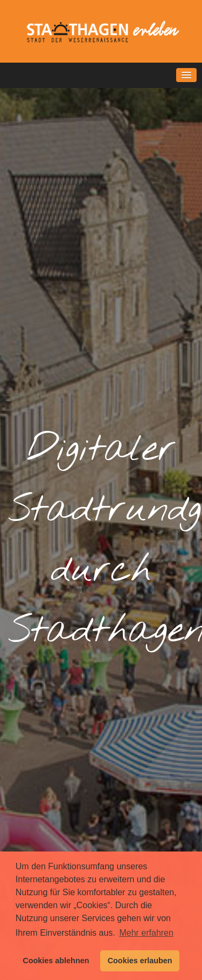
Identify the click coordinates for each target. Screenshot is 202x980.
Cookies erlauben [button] (140, 961)
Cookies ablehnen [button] (56, 961)
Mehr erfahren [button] (146, 933)
